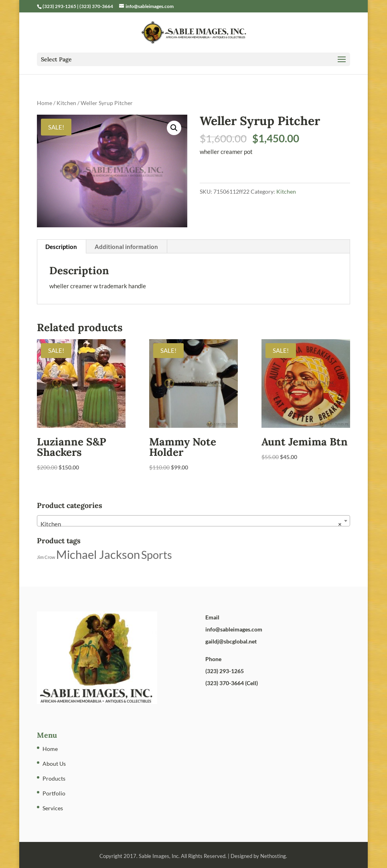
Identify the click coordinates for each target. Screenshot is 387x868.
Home (45, 103)
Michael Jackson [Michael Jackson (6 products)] (98, 554)
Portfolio (54, 793)
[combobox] (194, 521)
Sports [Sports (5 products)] (157, 555)
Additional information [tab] (126, 247)
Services (53, 808)
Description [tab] (61, 247)
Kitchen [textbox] (191, 524)
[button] (174, 128)
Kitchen (66, 103)
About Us (54, 764)
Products (54, 778)
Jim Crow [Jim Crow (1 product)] (46, 557)
